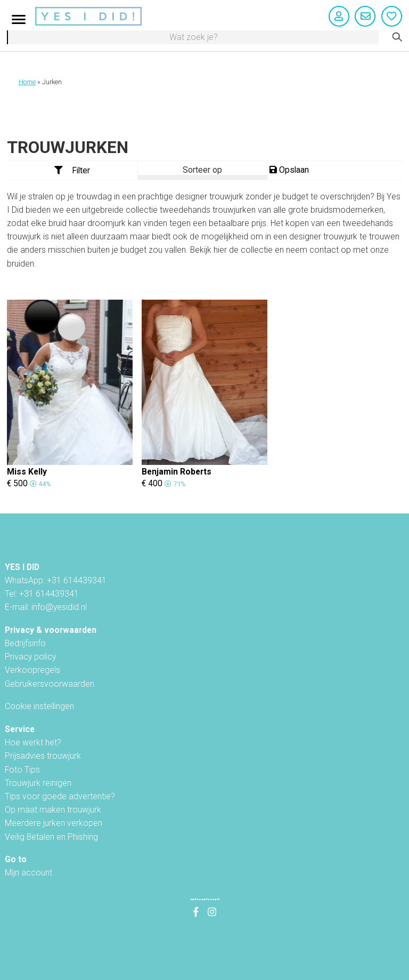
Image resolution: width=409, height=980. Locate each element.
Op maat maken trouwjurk (53, 810)
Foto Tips (22, 770)
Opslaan (289, 170)
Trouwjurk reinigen (38, 783)
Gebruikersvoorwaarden (50, 684)
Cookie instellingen (39, 706)
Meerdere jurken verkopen (54, 823)
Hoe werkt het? (33, 742)
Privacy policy (30, 657)
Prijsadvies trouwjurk (43, 756)
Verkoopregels (32, 670)
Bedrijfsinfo (25, 643)
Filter (72, 170)
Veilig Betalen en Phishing (51, 837)
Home (27, 82)
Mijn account (28, 873)
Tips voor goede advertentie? (60, 796)
